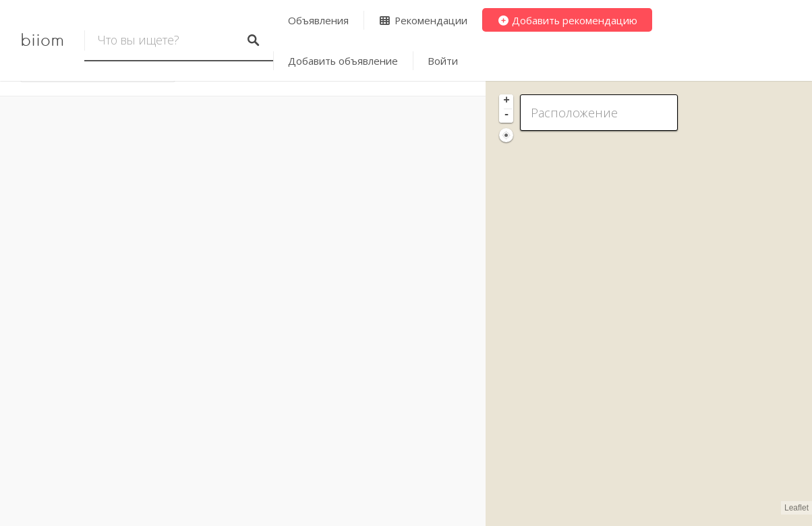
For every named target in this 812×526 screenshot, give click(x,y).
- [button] (506, 115)
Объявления (318, 20)
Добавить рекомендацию (568, 20)
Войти (443, 61)
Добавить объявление (343, 61)
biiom (42, 40)
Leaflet (796, 508)
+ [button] (506, 101)
